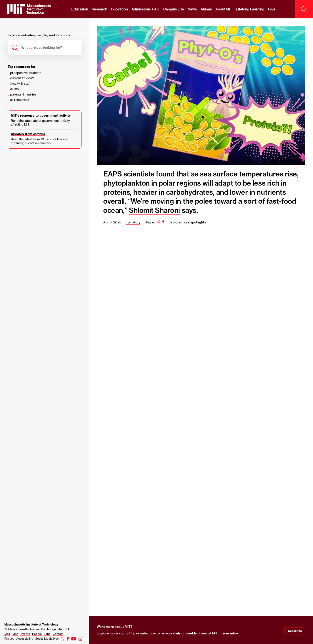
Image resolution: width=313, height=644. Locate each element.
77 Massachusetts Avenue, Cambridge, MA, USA (37, 629)
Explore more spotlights (187, 222)
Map (15, 634)
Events (25, 634)
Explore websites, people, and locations (39, 35)
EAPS (112, 174)
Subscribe (295, 631)
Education (80, 9)
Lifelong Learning (250, 9)
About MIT (224, 9)
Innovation (119, 9)
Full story (133, 222)
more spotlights (122, 633)
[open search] (304, 9)
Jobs (47, 634)
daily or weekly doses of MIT (196, 633)
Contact (58, 634)
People (37, 634)
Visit (7, 634)
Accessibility (25, 639)
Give (272, 9)
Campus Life (173, 9)
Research (99, 9)
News (192, 9)
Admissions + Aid (146, 9)
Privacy (9, 639)
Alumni (206, 9)
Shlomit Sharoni (154, 210)
